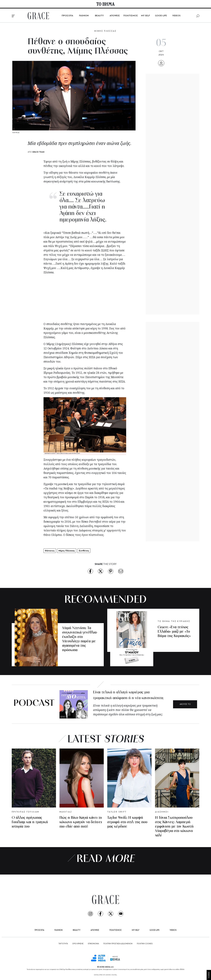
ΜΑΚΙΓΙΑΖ (66, 812)
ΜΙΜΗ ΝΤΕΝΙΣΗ (72, 622)
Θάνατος (50, 551)
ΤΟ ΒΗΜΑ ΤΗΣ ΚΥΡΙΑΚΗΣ (174, 621)
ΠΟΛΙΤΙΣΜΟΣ (131, 16)
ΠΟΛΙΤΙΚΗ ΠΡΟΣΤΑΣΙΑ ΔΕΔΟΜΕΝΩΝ (118, 944)
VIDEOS (176, 16)
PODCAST (34, 704)
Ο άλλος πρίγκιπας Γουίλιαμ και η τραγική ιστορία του (30, 822)
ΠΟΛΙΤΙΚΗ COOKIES (145, 944)
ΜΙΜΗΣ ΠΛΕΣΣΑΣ (105, 31)
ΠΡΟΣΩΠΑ (67, 16)
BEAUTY (99, 16)
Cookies (209, 975)
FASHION (84, 16)
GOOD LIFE (161, 16)
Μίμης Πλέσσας (67, 551)
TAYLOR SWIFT (117, 812)
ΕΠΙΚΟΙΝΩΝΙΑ (93, 944)
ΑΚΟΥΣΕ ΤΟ (185, 704)
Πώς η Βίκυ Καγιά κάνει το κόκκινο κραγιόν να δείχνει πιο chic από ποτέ (81, 822)
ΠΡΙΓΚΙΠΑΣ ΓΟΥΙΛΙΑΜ (25, 812)
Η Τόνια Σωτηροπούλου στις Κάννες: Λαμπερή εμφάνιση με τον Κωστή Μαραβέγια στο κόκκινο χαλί (174, 827)
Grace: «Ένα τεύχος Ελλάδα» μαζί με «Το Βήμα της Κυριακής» (174, 632)
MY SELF (146, 16)
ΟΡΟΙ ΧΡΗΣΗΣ (78, 944)
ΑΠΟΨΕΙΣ (115, 16)
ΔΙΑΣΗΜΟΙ (162, 812)
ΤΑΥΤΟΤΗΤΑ (63, 944)
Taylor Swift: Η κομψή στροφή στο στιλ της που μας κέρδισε (127, 822)
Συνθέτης (84, 551)
